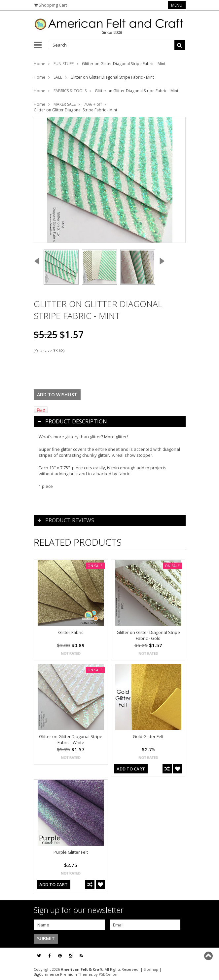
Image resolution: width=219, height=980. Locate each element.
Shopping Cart (53, 5)
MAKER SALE (65, 104)
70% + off (93, 104)
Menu (177, 5)
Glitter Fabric (71, 632)
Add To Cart (131, 769)
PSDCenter (108, 974)
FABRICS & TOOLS (70, 91)
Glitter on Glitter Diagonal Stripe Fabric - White (71, 739)
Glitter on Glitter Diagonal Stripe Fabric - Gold (148, 635)
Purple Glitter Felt (71, 852)
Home (39, 64)
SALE (58, 77)
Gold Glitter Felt (148, 736)
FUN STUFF (64, 64)
